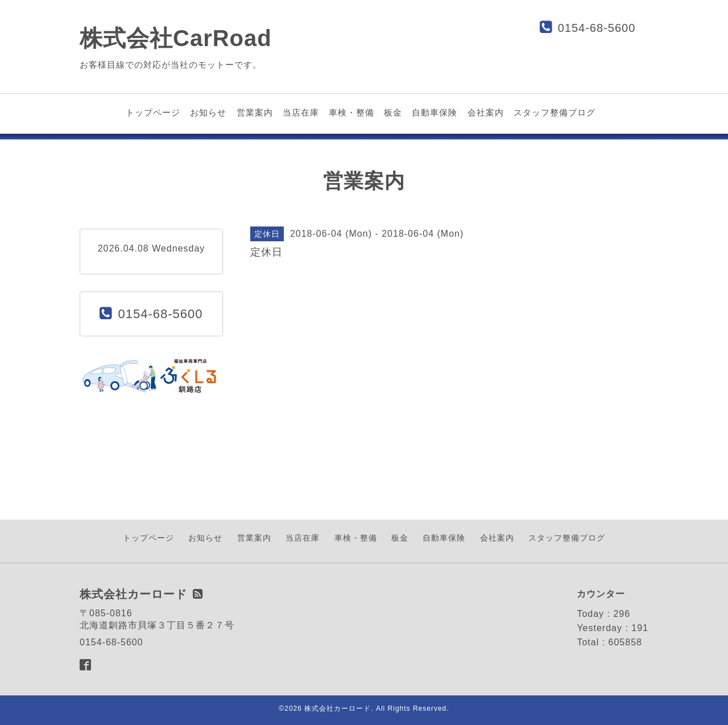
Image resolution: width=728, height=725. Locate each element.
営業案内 (255, 112)
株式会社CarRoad (176, 38)
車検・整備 (351, 112)
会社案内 (486, 112)
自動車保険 (435, 112)
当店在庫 (301, 112)
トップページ (153, 112)
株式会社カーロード (338, 708)
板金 (393, 112)
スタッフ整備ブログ (555, 112)
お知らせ (208, 112)
